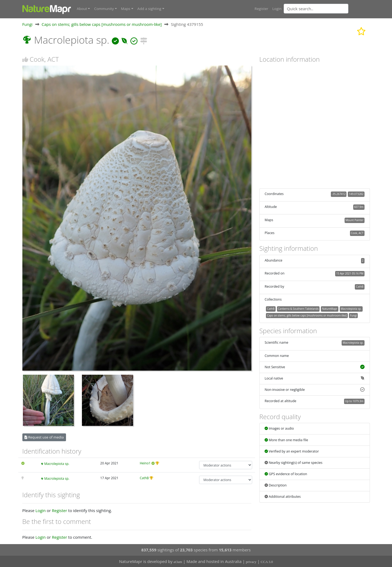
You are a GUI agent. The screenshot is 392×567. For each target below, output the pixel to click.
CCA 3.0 (267, 562)
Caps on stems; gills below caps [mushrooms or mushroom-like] (102, 24)
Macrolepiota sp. (57, 464)
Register (261, 9)
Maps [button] (126, 9)
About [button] (82, 9)
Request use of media (44, 437)
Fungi (27, 24)
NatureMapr (330, 308)
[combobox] (327, 9)
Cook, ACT (357, 233)
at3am (178, 562)
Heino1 (145, 463)
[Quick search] (316, 9)
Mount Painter (354, 220)
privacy (251, 562)
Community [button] (104, 9)
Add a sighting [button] (149, 9)
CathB (144, 478)
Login (277, 9)
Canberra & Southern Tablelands (298, 308)
